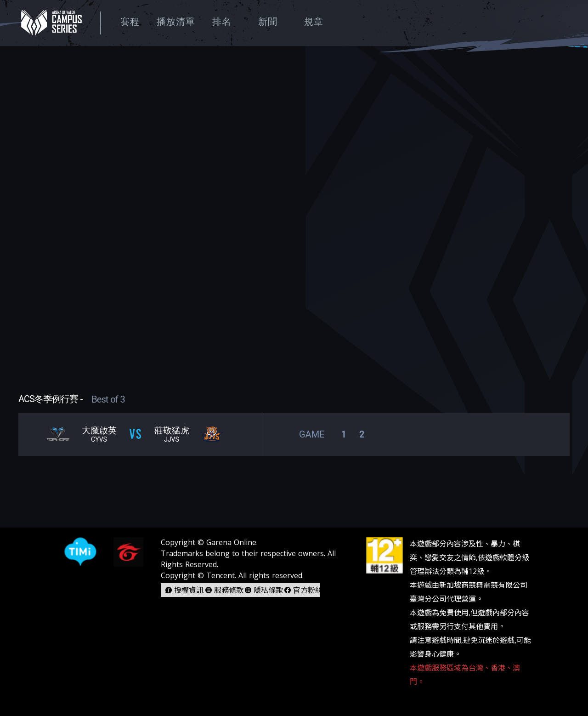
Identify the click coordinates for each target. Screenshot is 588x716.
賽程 (130, 22)
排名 (222, 22)
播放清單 (176, 22)
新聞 (268, 22)
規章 (314, 22)
